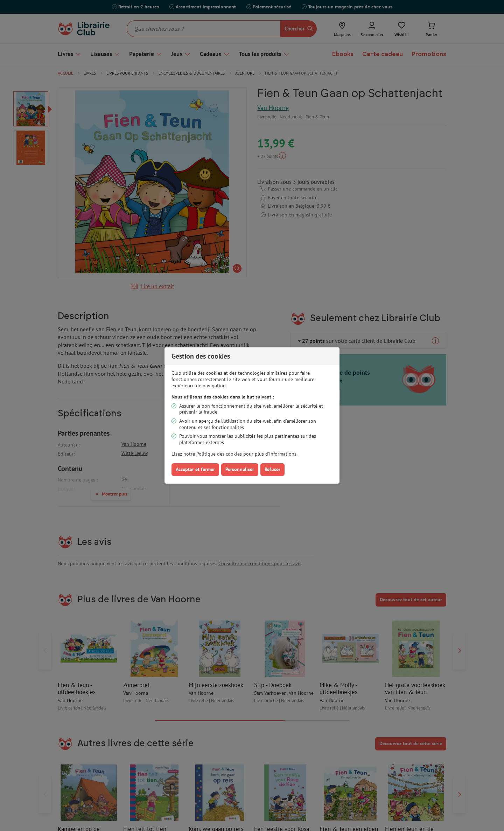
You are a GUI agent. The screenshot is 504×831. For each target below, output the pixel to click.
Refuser (272, 469)
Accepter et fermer (195, 469)
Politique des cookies (219, 454)
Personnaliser (240, 469)
